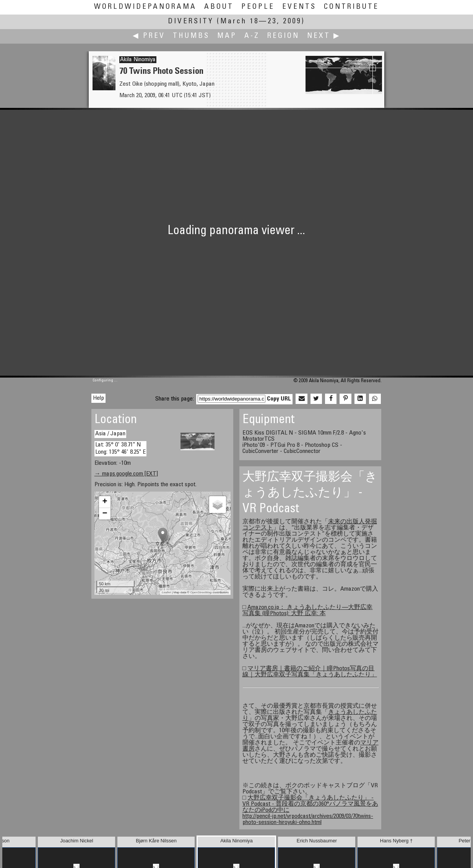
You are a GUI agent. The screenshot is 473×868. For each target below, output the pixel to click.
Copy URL (279, 399)
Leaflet (166, 592)
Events (299, 7)
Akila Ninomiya (138, 60)
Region (283, 36)
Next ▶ (324, 36)
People (258, 7)
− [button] (105, 514)
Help (98, 398)
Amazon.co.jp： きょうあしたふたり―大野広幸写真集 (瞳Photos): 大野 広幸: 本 (308, 611)
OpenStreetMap (201, 592)
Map (227, 36)
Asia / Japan (110, 434)
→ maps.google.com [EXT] (126, 474)
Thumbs (191, 36)
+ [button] (105, 502)
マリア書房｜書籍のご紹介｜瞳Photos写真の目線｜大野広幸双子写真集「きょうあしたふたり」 (310, 672)
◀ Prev (149, 36)
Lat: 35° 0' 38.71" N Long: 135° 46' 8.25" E (120, 449)
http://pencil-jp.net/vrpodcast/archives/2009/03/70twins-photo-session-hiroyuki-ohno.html (308, 819)
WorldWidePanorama (145, 7)
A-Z (252, 36)
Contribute (351, 7)
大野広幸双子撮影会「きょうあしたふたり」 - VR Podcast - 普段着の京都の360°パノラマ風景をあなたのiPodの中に (310, 804)
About (219, 7)
